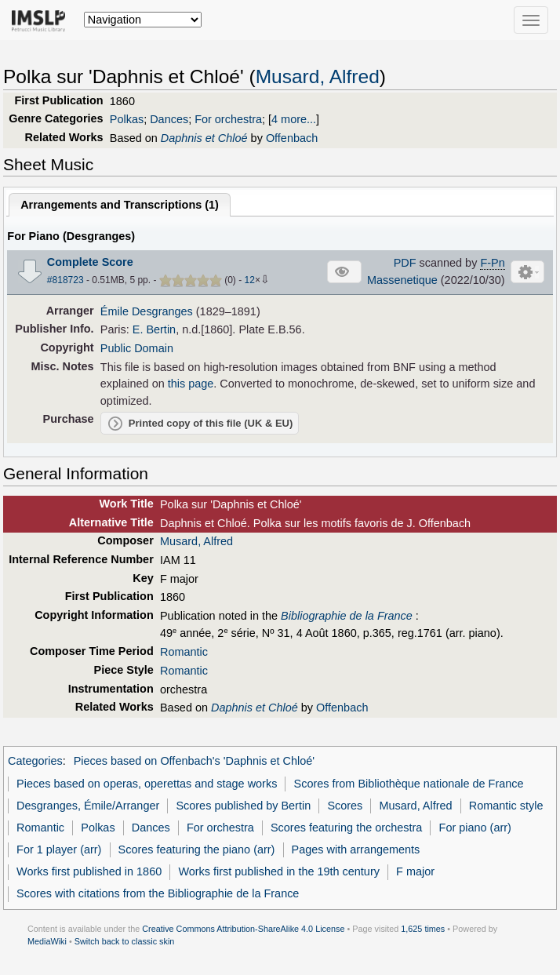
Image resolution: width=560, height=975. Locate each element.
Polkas (127, 119)
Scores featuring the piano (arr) (197, 849)
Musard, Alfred (318, 76)
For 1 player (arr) (59, 849)
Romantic (184, 652)
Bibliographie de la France (347, 616)
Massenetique (402, 280)
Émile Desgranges (147, 311)
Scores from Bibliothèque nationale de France (409, 784)
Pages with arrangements (356, 849)
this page (191, 384)
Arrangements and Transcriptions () (120, 205)
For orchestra (228, 119)
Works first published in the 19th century (279, 871)
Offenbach (292, 138)
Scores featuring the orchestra (346, 828)
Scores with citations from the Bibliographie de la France (158, 893)
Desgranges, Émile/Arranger (88, 806)
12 (250, 280)
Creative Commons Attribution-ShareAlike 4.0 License (243, 929)
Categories (35, 761)
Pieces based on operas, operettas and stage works (147, 784)
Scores (345, 806)
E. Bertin (154, 329)
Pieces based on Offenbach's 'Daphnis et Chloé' (194, 761)
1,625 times (423, 929)
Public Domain (137, 348)
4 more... (294, 119)
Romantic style (506, 806)
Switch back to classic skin (125, 941)
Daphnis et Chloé (204, 138)
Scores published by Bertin (243, 806)
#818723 (65, 280)
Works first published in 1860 (89, 871)
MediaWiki (47, 941)
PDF (405, 263)
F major (415, 871)
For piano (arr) (475, 828)
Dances (169, 119)
